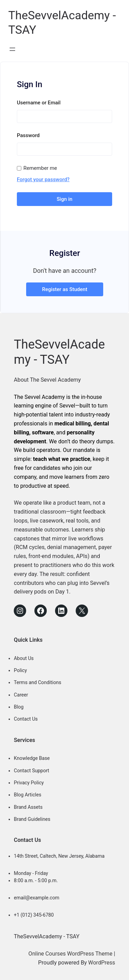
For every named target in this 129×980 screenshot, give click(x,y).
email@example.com (36, 897)
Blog (19, 706)
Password (28, 135)
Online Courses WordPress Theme (71, 953)
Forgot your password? (43, 179)
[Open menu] (12, 49)
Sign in (65, 198)
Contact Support (31, 770)
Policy (20, 670)
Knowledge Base (32, 758)
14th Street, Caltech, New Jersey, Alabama (59, 855)
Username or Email (39, 102)
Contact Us (26, 719)
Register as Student (64, 289)
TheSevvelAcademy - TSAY (59, 352)
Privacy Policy (29, 782)
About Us (24, 658)
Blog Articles (28, 794)
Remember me (40, 168)
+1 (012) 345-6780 (34, 914)
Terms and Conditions (37, 682)
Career (21, 694)
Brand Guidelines (32, 818)
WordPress (101, 962)
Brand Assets (28, 806)
